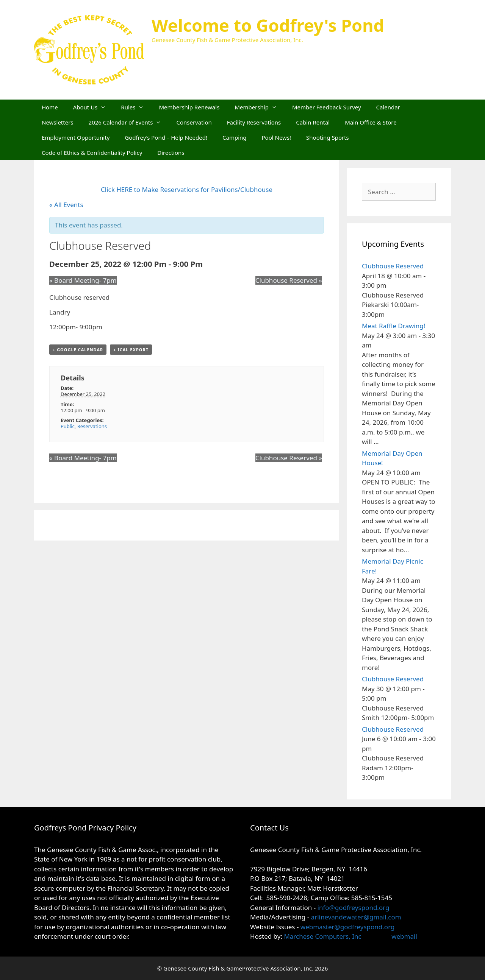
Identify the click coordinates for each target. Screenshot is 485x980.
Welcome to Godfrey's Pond (268, 25)
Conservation (194, 122)
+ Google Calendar (78, 350)
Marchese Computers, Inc (322, 936)
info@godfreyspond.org (354, 908)
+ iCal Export (131, 350)
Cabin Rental (313, 122)
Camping (235, 137)
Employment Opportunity (76, 137)
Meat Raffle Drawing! (393, 326)
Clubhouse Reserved (289, 280)
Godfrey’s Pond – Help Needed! (166, 137)
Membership (260, 107)
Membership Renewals (189, 107)
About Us (93, 107)
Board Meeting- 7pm (83, 280)
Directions (171, 153)
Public (68, 426)
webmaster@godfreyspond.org (348, 927)
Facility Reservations (254, 122)
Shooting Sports (328, 137)
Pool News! (277, 137)
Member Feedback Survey (327, 107)
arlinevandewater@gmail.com (356, 917)
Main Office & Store (371, 122)
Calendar (388, 107)
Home (50, 107)
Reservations (92, 426)
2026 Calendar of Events (129, 122)
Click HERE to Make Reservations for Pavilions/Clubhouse (187, 189)
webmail (404, 936)
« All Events (66, 205)
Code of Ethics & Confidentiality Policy (92, 153)
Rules (136, 107)
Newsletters (58, 122)
